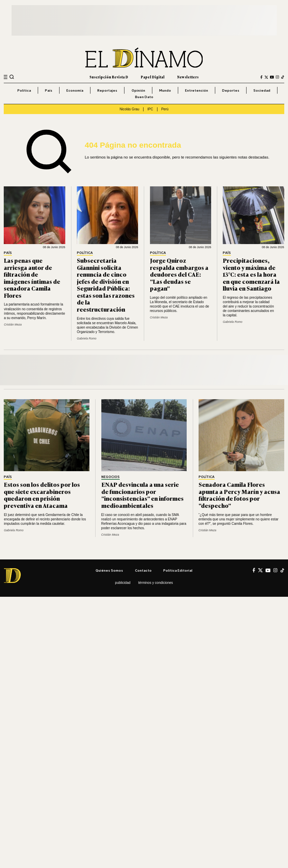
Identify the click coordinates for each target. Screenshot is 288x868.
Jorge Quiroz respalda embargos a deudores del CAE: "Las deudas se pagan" (179, 274)
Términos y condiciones (155, 583)
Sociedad (262, 90)
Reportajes (107, 90)
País (49, 90)
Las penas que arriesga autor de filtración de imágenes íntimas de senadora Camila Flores (32, 278)
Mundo (165, 90)
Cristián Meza (13, 325)
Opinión (138, 90)
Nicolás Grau (130, 109)
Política (24, 90)
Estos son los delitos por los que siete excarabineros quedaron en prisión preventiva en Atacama (42, 495)
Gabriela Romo (87, 338)
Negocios (111, 477)
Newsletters (188, 77)
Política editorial (178, 570)
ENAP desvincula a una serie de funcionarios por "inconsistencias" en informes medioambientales (142, 495)
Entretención (197, 90)
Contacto (143, 570)
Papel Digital (153, 77)
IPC (150, 109)
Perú (165, 109)
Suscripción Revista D (109, 77)
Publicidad (123, 583)
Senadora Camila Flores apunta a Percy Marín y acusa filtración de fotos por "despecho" (239, 495)
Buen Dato (144, 97)
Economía (75, 90)
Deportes (231, 90)
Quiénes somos (109, 570)
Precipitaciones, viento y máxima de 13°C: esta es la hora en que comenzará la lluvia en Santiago (251, 274)
